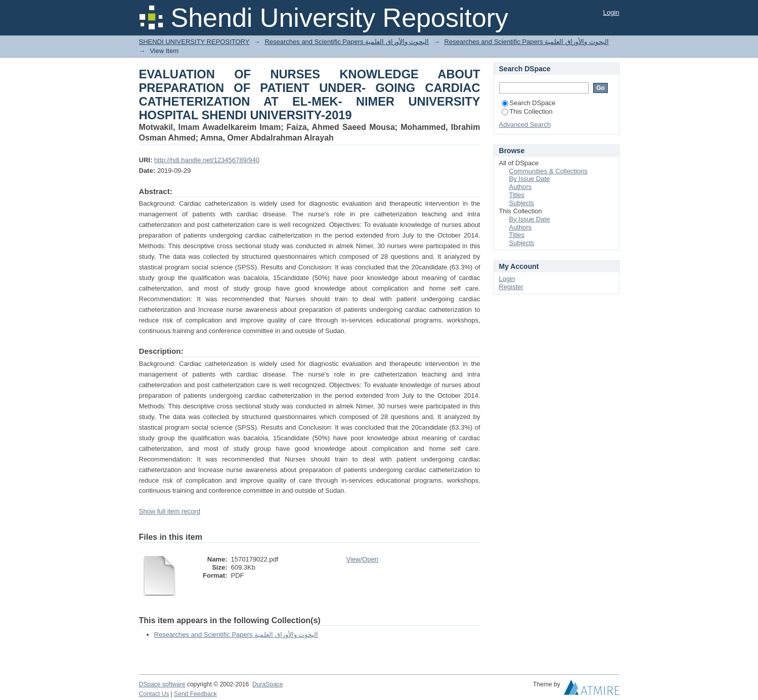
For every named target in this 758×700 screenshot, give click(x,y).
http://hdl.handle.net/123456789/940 (207, 160)
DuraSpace (267, 684)
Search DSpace (529, 103)
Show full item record (170, 511)
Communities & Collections (548, 171)
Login (611, 12)
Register (511, 287)
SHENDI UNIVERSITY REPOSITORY (194, 42)
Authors (521, 187)
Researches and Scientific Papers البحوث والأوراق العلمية (347, 42)
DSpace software (162, 684)
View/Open (362, 559)
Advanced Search (525, 125)
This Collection (527, 111)
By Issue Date (530, 179)
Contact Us (154, 694)
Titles (517, 195)
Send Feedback (195, 694)
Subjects (522, 203)
